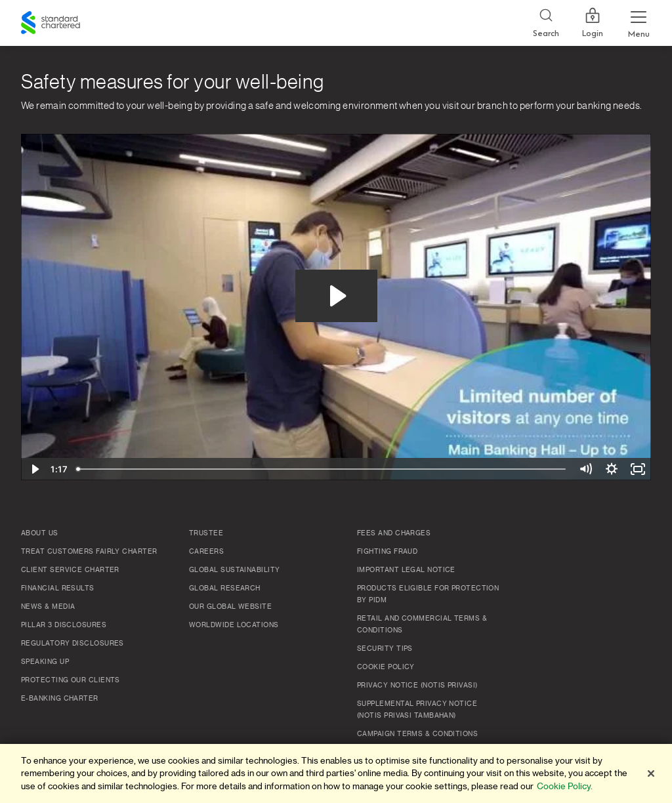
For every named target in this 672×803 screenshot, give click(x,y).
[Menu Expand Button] (639, 23)
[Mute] (585, 469)
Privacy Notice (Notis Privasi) (417, 686)
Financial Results (58, 588)
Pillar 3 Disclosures (64, 625)
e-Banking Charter (60, 699)
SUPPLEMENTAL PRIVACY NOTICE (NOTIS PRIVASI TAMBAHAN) (417, 710)
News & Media (48, 607)
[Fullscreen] (638, 469)
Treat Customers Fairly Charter (89, 552)
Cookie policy (386, 667)
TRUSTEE (206, 533)
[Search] (546, 23)
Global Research (225, 588)
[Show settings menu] (612, 469)
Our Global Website (230, 607)
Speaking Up (45, 662)
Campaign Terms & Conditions (417, 734)
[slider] (322, 469)
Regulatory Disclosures (73, 644)
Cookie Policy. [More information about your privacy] (565, 786)
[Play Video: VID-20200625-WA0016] (336, 296)
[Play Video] (34, 469)
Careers (206, 552)
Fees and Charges (394, 533)
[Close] (651, 773)
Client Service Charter (70, 570)
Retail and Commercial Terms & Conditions (422, 625)
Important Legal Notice (406, 570)
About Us (40, 533)
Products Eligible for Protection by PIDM (428, 594)
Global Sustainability (234, 570)
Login (593, 23)
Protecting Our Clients (71, 680)
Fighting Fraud (387, 552)
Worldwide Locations (234, 625)
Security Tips (385, 649)
